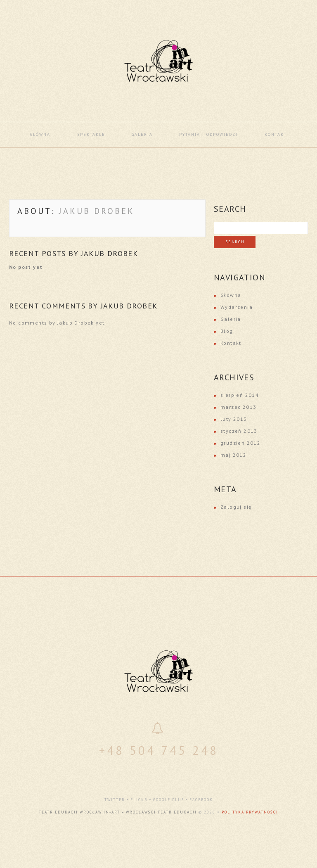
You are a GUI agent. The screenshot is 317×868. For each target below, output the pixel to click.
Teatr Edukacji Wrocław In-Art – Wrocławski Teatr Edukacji (118, 812)
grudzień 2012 (240, 443)
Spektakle (91, 134)
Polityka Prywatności (250, 812)
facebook (201, 800)
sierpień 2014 (240, 395)
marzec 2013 (238, 407)
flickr (139, 800)
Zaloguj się (236, 507)
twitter (115, 800)
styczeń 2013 (239, 431)
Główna (40, 134)
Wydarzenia (237, 307)
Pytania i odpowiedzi (208, 134)
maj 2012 (233, 455)
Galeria (142, 134)
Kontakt (276, 134)
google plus (169, 800)
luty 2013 (234, 419)
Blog (227, 331)
